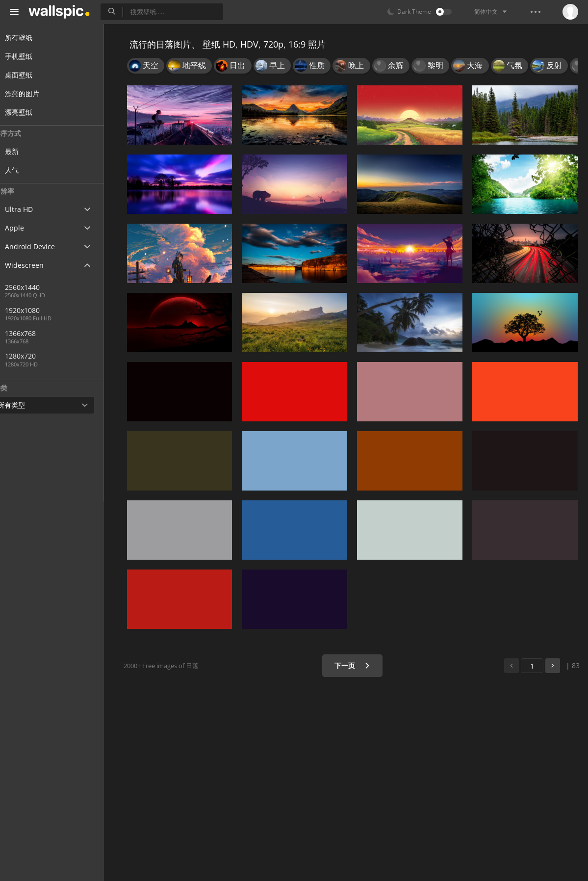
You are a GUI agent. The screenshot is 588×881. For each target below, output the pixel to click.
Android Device (42, 247)
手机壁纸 (30, 56)
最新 (30, 151)
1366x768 (39, 333)
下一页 (355, 665)
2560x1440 (41, 287)
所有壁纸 (30, 38)
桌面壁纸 (30, 75)
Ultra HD (31, 209)
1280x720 (73, 356)
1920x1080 (41, 310)
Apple (26, 228)
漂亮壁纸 (30, 112)
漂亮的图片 (34, 93)
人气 (30, 170)
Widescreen (36, 265)
